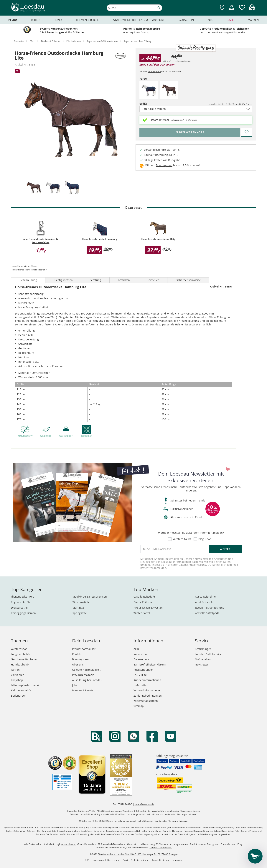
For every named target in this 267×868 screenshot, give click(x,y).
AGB (136, 649)
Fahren (15, 670)
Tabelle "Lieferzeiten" (161, 848)
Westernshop (19, 649)
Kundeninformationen (147, 680)
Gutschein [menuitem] (186, 20)
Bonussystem (154, 71)
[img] (252, 9)
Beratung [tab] (95, 280)
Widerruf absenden (146, 701)
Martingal (79, 608)
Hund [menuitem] (58, 20)
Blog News (205, 539)
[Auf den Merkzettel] (246, 132)
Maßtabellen (203, 659)
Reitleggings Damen (23, 613)
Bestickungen (203, 649)
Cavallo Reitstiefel (145, 597)
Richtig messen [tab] (63, 280)
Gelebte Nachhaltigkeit (86, 670)
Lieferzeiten (141, 685)
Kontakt (77, 654)
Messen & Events (83, 690)
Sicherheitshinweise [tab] (188, 280)
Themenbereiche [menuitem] (88, 20)
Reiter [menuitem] (35, 20)
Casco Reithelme (205, 597)
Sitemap (139, 706)
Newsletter (202, 664)
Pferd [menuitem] (13, 20)
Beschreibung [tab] (28, 280)
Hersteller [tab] (153, 280)
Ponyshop (17, 680)
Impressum (141, 654)
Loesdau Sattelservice (208, 654)
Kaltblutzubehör (21, 690)
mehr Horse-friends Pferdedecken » (30, 270)
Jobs (75, 685)
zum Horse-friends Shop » (25, 266)
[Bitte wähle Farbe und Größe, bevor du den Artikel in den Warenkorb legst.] (190, 132)
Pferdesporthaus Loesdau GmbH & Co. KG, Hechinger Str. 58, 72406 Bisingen (138, 854)
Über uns (78, 664)
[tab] (34, 188)
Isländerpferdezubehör (25, 685)
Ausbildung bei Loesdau (87, 680)
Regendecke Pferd (22, 602)
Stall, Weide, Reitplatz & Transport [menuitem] (139, 20)
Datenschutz (141, 659)
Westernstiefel (81, 602)
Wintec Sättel (142, 613)
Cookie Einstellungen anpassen (167, 860)
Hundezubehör (20, 664)
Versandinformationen (147, 690)
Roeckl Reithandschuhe (210, 608)
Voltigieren (18, 675)
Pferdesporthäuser (84, 649)
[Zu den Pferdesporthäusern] (222, 8)
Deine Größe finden (243, 104)
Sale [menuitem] (231, 20)
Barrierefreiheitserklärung (150, 664)
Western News (182, 539)
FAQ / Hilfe (140, 675)
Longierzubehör (21, 654)
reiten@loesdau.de (144, 804)
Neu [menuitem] (211, 20)
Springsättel (80, 613)
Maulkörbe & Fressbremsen (90, 597)
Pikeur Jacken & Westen (148, 608)
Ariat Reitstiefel (205, 602)
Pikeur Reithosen (144, 602)
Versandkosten (184, 61)
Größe (150, 104)
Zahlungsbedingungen (148, 696)
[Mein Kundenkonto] (232, 10)
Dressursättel (19, 608)
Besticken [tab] (124, 280)
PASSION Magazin (83, 675)
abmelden (160, 568)
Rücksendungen (144, 670)
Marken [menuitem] (253, 20)
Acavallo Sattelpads (207, 613)
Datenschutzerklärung (192, 565)
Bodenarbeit (19, 696)
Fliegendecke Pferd (23, 597)
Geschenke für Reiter (24, 659)
